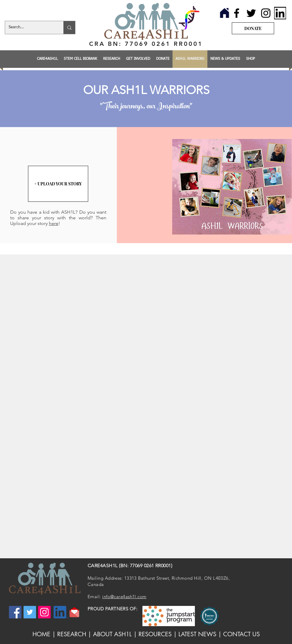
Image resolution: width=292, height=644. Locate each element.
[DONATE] (253, 28)
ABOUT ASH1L (112, 634)
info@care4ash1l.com (124, 597)
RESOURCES (155, 634)
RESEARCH (72, 634)
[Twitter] (251, 13)
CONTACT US (241, 634)
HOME (41, 634)
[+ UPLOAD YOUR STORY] (58, 184)
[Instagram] (266, 13)
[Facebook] (237, 13)
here (54, 223)
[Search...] (30, 28)
